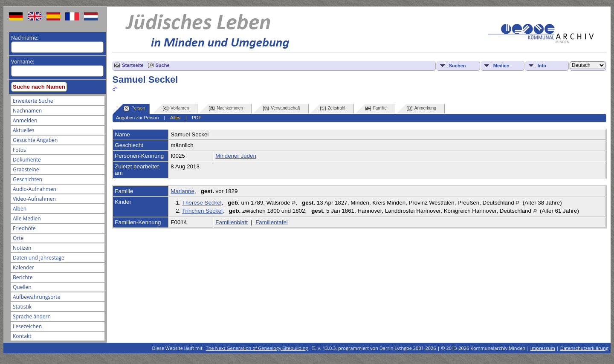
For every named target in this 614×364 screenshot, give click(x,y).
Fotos (19, 150)
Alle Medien (27, 218)
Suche (163, 65)
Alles (175, 118)
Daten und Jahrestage (39, 258)
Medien (501, 66)
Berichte (23, 277)
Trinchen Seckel (202, 211)
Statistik (22, 307)
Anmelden (25, 120)
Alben (20, 209)
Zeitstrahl (333, 108)
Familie (376, 108)
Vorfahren (176, 108)
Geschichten (28, 179)
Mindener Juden (236, 156)
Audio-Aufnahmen (35, 189)
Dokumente (27, 160)
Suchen (458, 66)
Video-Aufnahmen (34, 199)
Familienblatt (232, 222)
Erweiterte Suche (33, 101)
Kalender (23, 267)
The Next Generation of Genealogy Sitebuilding (257, 348)
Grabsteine (26, 169)
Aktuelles (24, 130)
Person (134, 108)
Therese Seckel (202, 203)
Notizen (22, 248)
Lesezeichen (27, 326)
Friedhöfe (24, 228)
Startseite (133, 65)
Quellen (22, 287)
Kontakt (22, 336)
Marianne (182, 191)
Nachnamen (27, 111)
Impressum (543, 348)
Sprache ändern (32, 316)
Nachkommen (226, 108)
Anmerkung (421, 108)
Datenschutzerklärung (584, 348)
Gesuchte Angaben (35, 140)
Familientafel (272, 222)
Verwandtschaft (281, 108)
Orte (18, 238)
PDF (197, 118)
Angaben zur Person (137, 118)
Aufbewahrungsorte (36, 297)
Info (542, 66)
